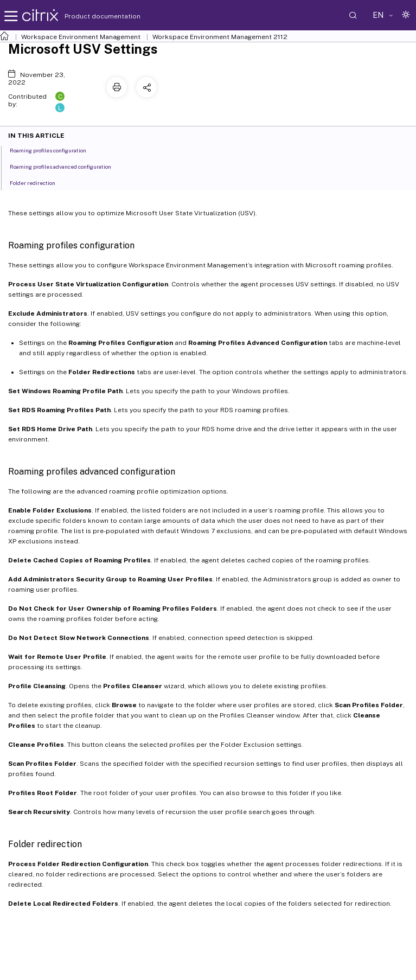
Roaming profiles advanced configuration (66, 166)
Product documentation (89, 16)
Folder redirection (39, 182)
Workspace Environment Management (81, 37)
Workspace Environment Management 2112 (220, 37)
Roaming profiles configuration (54, 150)
